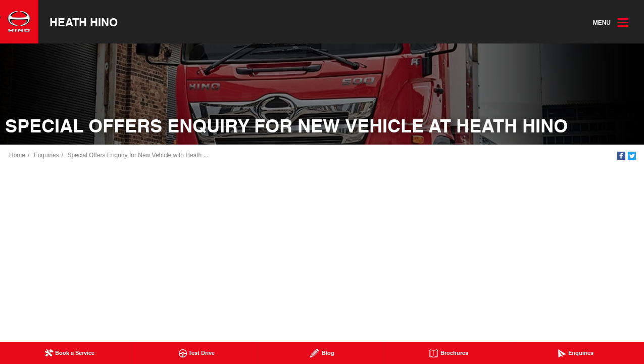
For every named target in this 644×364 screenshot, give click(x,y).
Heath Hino (84, 22)
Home (17, 155)
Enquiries (46, 155)
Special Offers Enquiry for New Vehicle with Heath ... (138, 155)
